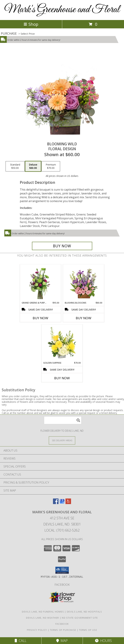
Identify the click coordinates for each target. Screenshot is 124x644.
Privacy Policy (37, 630)
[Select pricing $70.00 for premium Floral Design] (51, 166)
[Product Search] (63, 420)
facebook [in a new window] (62, 585)
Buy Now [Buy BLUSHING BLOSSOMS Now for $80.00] (84, 318)
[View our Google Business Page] (62, 503)
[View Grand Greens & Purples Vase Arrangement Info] (41, 283)
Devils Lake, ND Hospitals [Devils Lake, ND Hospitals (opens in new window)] (84, 612)
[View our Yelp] (68, 503)
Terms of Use (88, 630)
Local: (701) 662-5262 (62, 530)
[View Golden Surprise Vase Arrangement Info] (62, 343)
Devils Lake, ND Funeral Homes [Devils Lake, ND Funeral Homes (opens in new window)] (43, 612)
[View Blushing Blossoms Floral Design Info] (84, 283)
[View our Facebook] (56, 503)
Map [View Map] (62, 641)
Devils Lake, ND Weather (42, 618)
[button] (62, 570)
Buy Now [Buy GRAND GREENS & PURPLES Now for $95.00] (40, 318)
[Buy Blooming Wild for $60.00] (62, 246)
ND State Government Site (80, 618)
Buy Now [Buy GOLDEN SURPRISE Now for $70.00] (62, 378)
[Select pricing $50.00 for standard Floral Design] (15, 166)
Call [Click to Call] (21, 641)
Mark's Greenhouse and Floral (62, 10)
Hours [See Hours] (103, 641)
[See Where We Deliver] (62, 440)
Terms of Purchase (63, 630)
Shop (31, 24)
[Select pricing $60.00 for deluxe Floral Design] (33, 166)
